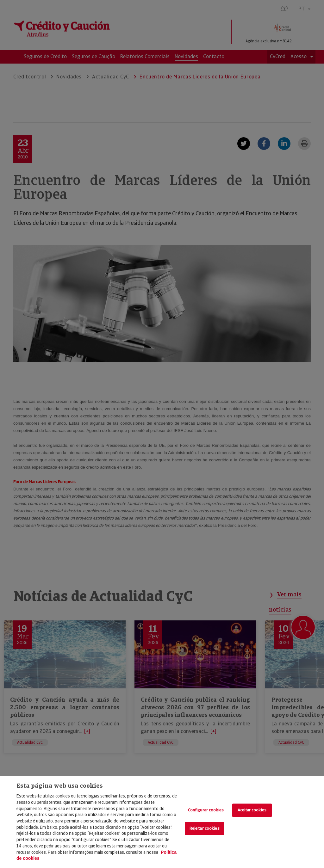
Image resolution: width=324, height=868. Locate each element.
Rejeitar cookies (205, 828)
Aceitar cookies (252, 810)
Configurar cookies (206, 810)
